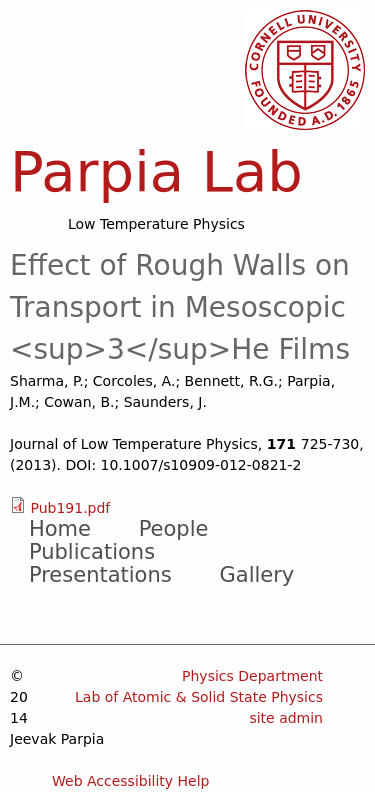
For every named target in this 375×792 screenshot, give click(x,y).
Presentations (100, 575)
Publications (92, 552)
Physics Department (252, 676)
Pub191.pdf (70, 508)
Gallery (257, 575)
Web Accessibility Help (131, 781)
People (174, 529)
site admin (286, 718)
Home (60, 529)
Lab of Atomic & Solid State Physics (199, 697)
